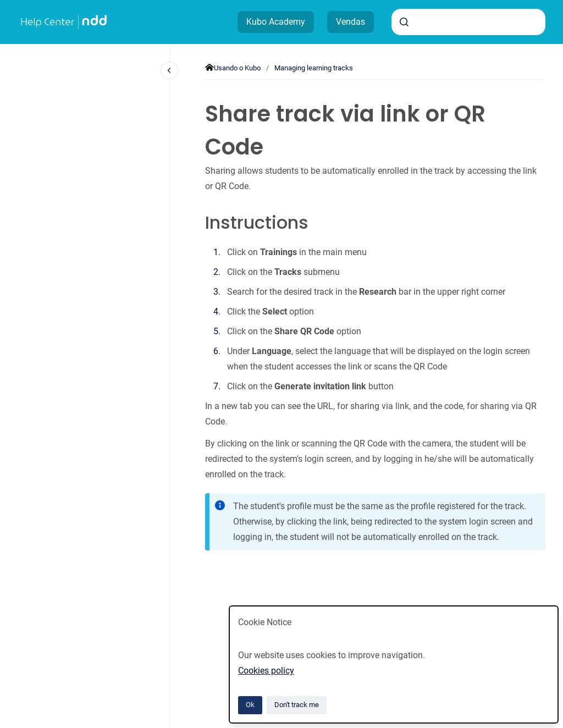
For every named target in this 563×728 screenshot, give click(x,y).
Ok (250, 705)
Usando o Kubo (237, 68)
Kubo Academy (276, 22)
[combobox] (468, 22)
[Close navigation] (169, 70)
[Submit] (404, 22)
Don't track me (297, 705)
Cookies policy (266, 671)
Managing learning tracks (314, 68)
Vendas (351, 22)
